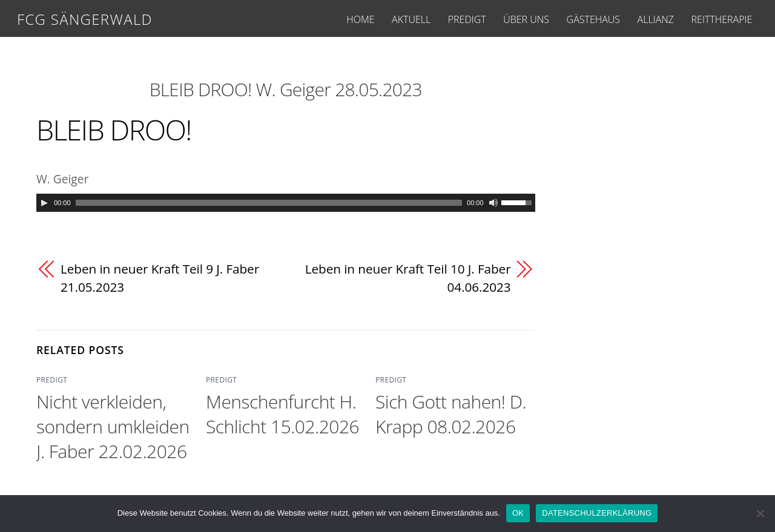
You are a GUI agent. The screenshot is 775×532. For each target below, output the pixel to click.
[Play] (44, 203)
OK (518, 513)
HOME (360, 19)
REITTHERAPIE (722, 19)
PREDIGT (467, 19)
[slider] (269, 203)
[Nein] (760, 513)
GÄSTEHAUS (593, 19)
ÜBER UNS (526, 19)
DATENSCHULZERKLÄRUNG (597, 513)
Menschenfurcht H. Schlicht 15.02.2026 (282, 414)
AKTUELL (411, 19)
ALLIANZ (656, 19)
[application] (286, 203)
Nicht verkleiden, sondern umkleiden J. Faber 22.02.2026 (113, 426)
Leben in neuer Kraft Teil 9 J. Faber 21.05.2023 (160, 278)
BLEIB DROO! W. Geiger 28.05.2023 (286, 89)
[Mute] (493, 203)
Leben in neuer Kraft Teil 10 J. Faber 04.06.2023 (408, 278)
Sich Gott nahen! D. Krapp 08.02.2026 (451, 414)
